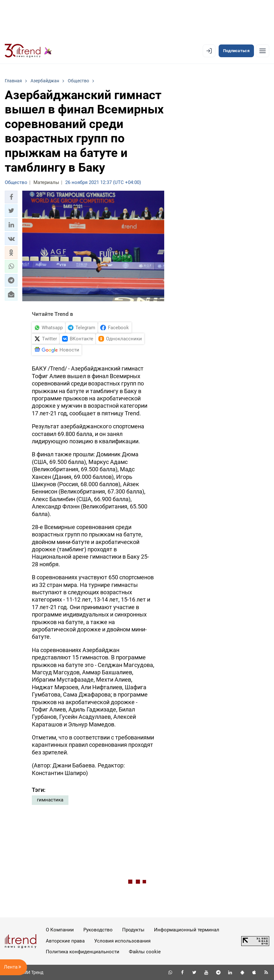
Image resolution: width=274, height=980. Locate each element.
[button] (11, 197)
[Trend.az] (28, 51)
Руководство (98, 930)
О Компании (60, 930)
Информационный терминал (187, 930)
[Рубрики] (263, 51)
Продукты (133, 930)
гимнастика (50, 800)
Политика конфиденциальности (83, 952)
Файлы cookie (145, 952)
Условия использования (122, 941)
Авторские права (65, 941)
